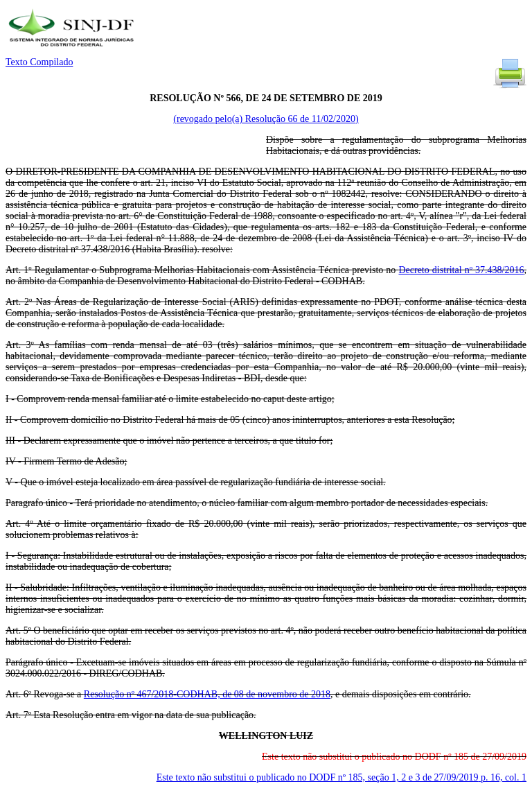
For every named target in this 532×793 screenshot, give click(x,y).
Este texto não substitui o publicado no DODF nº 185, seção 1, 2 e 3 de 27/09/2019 (342, 777)
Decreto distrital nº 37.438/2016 (461, 270)
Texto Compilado (39, 62)
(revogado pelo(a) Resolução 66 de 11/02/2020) (266, 119)
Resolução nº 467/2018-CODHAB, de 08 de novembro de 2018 (207, 694)
